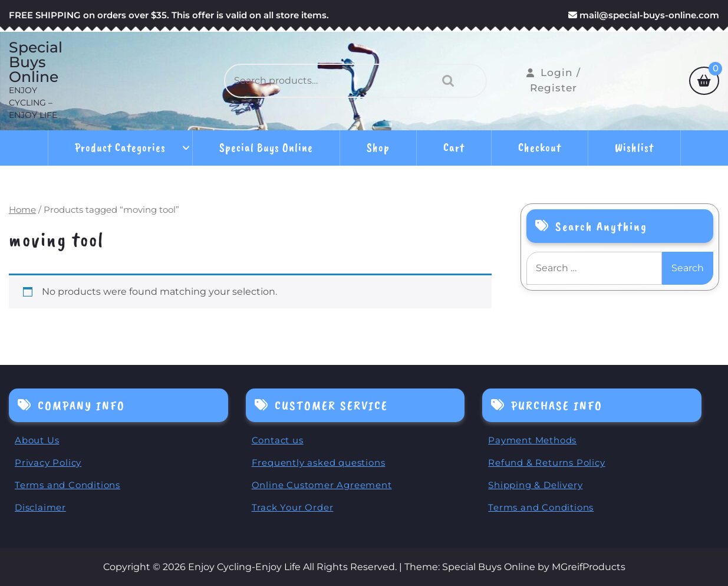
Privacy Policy (48, 462)
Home (22, 210)
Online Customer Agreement (322, 485)
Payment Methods (532, 440)
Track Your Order (293, 507)
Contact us (278, 440)
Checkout (540, 148)
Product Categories (120, 148)
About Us (37, 440)
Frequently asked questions (319, 462)
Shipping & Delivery (535, 485)
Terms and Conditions (67, 485)
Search (445, 81)
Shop (378, 148)
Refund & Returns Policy (546, 462)
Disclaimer (40, 507)
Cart (454, 148)
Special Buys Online (36, 62)
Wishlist (634, 148)
